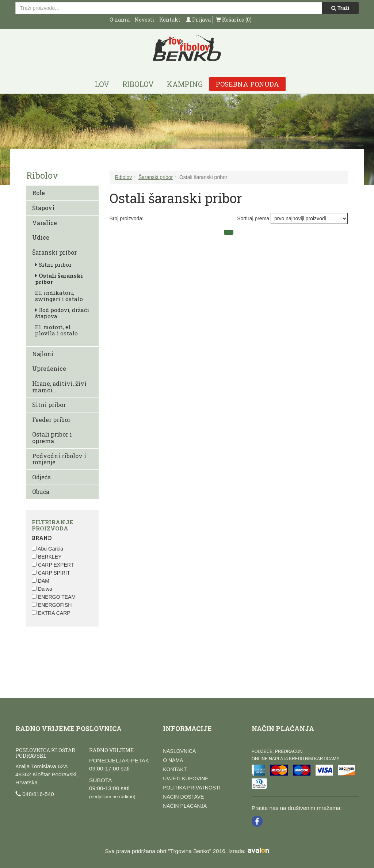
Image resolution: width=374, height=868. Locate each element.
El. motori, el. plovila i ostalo (56, 330)
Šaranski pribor (54, 252)
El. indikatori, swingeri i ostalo (59, 296)
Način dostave (183, 797)
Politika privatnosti (192, 788)
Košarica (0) (234, 20)
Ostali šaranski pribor (59, 279)
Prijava (198, 20)
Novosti (144, 20)
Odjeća (41, 477)
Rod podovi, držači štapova (62, 313)
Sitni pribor (53, 264)
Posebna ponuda (247, 84)
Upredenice (49, 368)
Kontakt (170, 20)
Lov (102, 84)
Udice (41, 237)
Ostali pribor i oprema (52, 437)
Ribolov (138, 84)
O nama (120, 20)
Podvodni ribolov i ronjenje (59, 459)
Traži (340, 8)
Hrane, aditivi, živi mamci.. (59, 387)
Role (39, 193)
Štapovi (43, 208)
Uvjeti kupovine (186, 778)
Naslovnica (179, 751)
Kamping (185, 84)
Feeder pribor (51, 420)
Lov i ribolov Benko (187, 48)
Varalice (45, 223)
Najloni (43, 354)
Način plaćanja (185, 806)
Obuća (41, 492)
